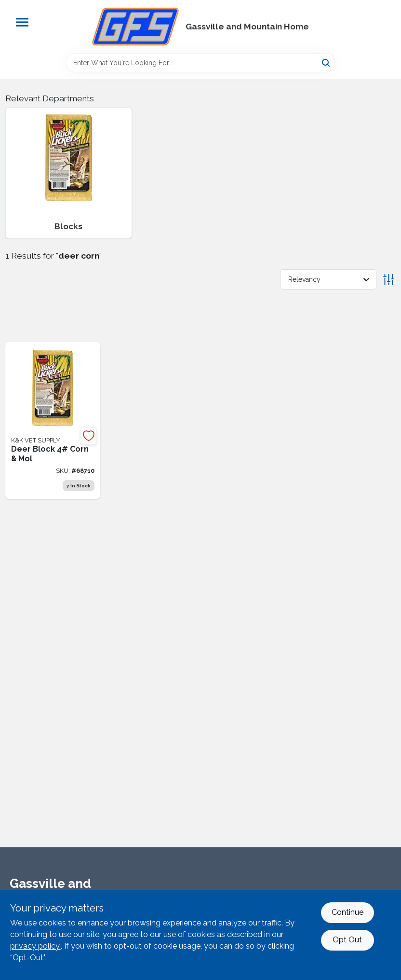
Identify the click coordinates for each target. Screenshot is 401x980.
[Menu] (22, 22)
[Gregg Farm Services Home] (135, 27)
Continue (348, 912)
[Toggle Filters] (389, 280)
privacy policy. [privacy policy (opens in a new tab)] (35, 946)
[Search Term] (200, 63)
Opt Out (347, 940)
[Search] (327, 62)
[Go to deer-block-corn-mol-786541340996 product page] (53, 421)
